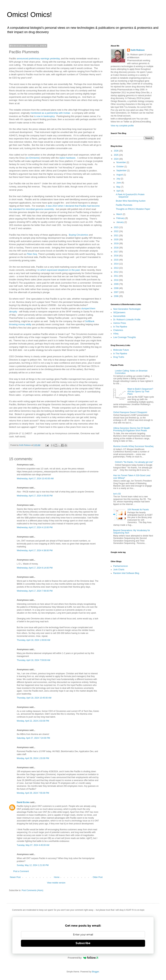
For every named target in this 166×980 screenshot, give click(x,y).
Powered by (83, 958)
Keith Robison (138, 50)
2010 (117, 280)
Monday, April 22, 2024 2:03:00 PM (33, 721)
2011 (117, 276)
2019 (117, 244)
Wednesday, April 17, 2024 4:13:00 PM (35, 527)
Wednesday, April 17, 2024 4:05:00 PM (35, 496)
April (119, 191)
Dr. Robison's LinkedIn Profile (127, 320)
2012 (117, 272)
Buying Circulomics (79, 235)
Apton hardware (67, 158)
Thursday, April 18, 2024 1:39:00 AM (33, 640)
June (119, 183)
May (119, 187)
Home (57, 877)
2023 (117, 227)
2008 (117, 288)
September (122, 171)
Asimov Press (120, 323)
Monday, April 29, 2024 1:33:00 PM (33, 758)
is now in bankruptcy (44, 116)
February (121, 218)
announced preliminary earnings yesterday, (38, 58)
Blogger (95, 972)
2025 (117, 155)
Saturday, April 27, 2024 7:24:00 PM (33, 738)
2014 (117, 264)
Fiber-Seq (32, 254)
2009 (117, 284)
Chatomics (118, 330)
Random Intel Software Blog (126, 573)
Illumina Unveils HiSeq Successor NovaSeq (133, 446)
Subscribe (83, 943)
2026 (117, 151)
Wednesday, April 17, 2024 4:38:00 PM (35, 550)
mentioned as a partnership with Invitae (50, 113)
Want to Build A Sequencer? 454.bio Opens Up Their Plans (140, 391)
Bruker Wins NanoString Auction (131, 201)
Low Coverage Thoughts (125, 337)
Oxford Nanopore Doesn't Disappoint (130, 412)
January (120, 222)
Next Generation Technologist (127, 309)
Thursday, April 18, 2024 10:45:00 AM (34, 698)
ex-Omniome (33, 158)
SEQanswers (119, 313)
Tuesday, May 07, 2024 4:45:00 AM (33, 845)
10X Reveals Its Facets (138, 510)
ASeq (116, 334)
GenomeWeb (119, 316)
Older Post (98, 877)
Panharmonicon (121, 566)
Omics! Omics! (29, 15)
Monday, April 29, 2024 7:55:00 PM (33, 793)
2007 (117, 292)
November (121, 162)
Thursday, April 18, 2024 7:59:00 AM (33, 660)
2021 (117, 236)
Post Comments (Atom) (32, 890)
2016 (117, 256)
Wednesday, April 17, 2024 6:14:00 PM (35, 568)
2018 (117, 248)
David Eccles (23, 802)
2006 (117, 296)
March (120, 214)
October (120, 167)
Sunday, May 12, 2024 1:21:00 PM (33, 865)
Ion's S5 (117, 494)
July (119, 179)
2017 (117, 252)
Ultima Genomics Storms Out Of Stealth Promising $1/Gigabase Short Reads (132, 429)
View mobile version (56, 883)
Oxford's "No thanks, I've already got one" (134, 462)
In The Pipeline (120, 327)
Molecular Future (121, 350)
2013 (117, 268)
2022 (117, 231)
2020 (117, 240)
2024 (117, 159)
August (120, 175)
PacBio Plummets (124, 205)
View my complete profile (122, 126)
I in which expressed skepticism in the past (58, 270)
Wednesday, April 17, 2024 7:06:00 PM (35, 591)
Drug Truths (119, 357)
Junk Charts (119, 570)
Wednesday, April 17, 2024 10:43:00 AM (35, 479)
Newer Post (15, 877)
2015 (117, 260)
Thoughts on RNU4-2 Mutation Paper (133, 209)
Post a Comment (21, 871)
